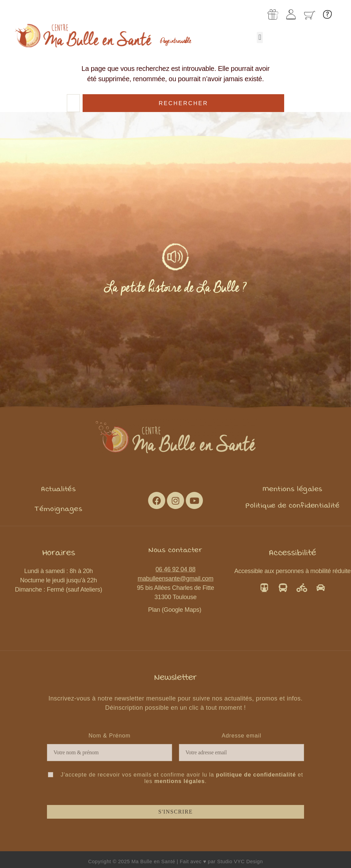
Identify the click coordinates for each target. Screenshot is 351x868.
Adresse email (242, 735)
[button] (260, 38)
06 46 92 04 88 (175, 569)
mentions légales (179, 781)
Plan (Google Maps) (175, 610)
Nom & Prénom (110, 735)
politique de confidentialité (256, 774)
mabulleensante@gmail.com (176, 579)
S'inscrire (176, 812)
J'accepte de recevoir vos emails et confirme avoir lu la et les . (175, 778)
